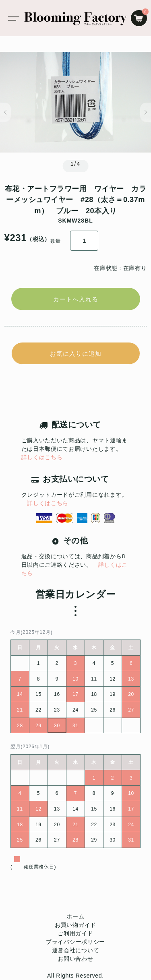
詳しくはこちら (42, 457)
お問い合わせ (75, 959)
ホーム (75, 916)
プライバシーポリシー (75, 942)
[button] (5, 112)
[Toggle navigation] (12, 18)
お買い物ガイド (75, 925)
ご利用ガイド (75, 933)
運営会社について (76, 950)
